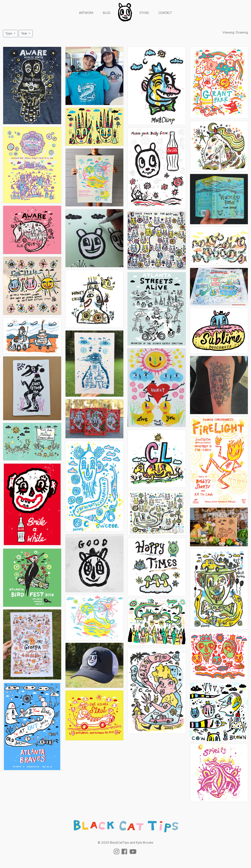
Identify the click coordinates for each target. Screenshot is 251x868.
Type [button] (9, 33)
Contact (165, 13)
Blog (107, 13)
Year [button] (25, 33)
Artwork (86, 13)
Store (144, 13)
